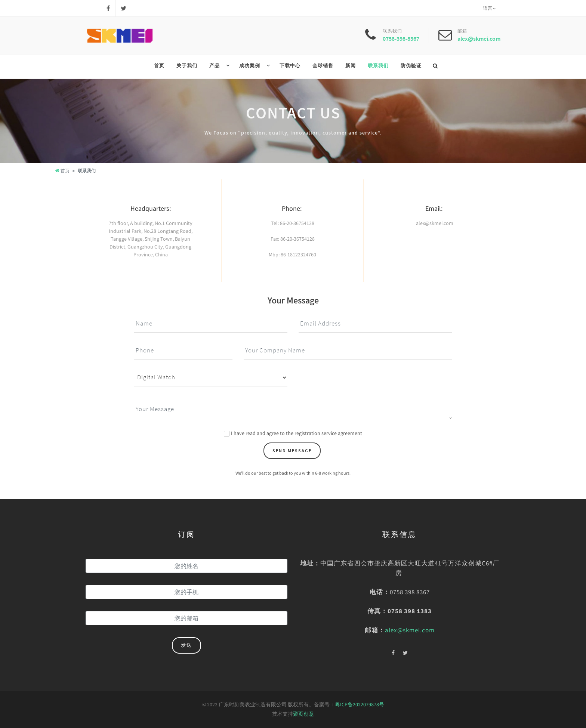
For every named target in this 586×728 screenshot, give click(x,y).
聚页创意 (303, 714)
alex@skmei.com (479, 38)
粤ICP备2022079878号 (360, 704)
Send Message (292, 451)
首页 (62, 171)
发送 (186, 645)
